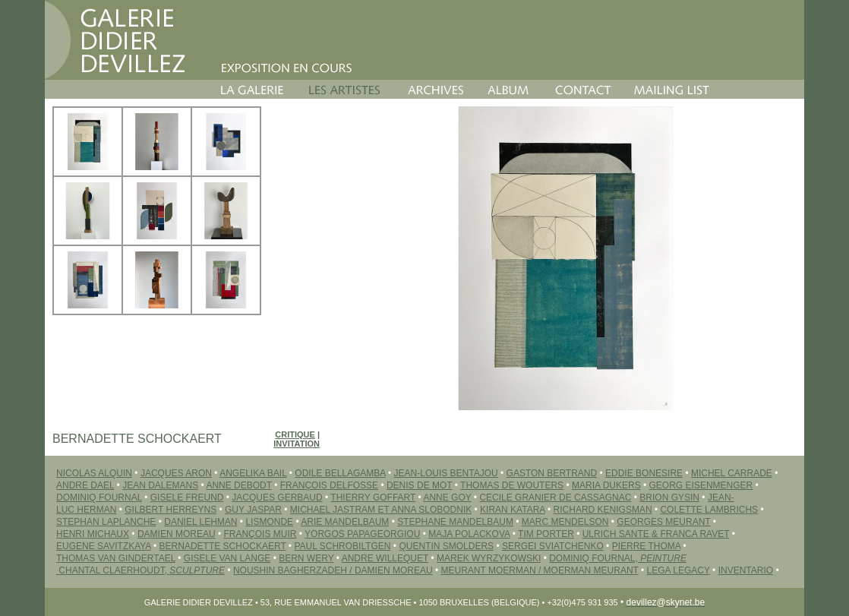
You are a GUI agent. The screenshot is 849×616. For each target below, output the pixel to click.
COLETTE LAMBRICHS (709, 510)
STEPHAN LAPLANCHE (106, 522)
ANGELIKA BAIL (253, 473)
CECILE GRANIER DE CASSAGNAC (555, 498)
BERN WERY (306, 558)
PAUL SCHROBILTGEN (342, 546)
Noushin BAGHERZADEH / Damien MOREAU (333, 570)
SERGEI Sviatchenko (553, 546)
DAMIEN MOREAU (177, 534)
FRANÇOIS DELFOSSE (329, 485)
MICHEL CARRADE (732, 473)
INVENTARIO (746, 570)
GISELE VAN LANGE (227, 558)
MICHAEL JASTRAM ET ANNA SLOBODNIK (381, 510)
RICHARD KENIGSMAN (603, 510)
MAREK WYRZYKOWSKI (489, 558)
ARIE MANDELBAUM (345, 522)
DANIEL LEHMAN (200, 522)
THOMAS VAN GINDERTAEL (116, 558)
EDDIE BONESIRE (644, 473)
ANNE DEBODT (238, 485)
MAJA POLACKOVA (469, 534)
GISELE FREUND (187, 498)
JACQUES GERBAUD (277, 498)
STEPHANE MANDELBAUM (455, 522)
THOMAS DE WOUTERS (512, 485)
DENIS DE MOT (419, 485)
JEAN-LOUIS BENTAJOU (446, 473)
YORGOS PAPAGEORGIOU (362, 534)
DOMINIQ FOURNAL (99, 498)
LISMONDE (269, 522)
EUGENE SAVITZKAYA (104, 546)
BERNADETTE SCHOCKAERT (223, 546)
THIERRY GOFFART (373, 498)
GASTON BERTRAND (552, 473)
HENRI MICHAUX (93, 534)
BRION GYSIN (669, 498)
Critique (295, 434)
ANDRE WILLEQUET (385, 558)
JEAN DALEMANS (160, 485)
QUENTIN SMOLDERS (446, 546)
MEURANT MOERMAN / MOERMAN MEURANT (540, 570)
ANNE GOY (447, 498)
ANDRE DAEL (85, 485)
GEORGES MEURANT (663, 522)
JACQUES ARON (176, 473)
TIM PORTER (546, 534)
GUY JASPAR (253, 510)
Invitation (297, 444)
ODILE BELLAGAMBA (340, 473)
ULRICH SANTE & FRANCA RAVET (656, 534)
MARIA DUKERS (606, 485)
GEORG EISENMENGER (701, 485)
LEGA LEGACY (679, 570)
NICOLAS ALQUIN (94, 473)
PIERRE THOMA (646, 546)
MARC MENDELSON (565, 522)
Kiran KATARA (513, 510)
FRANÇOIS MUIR (260, 534)
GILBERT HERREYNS (170, 510)
